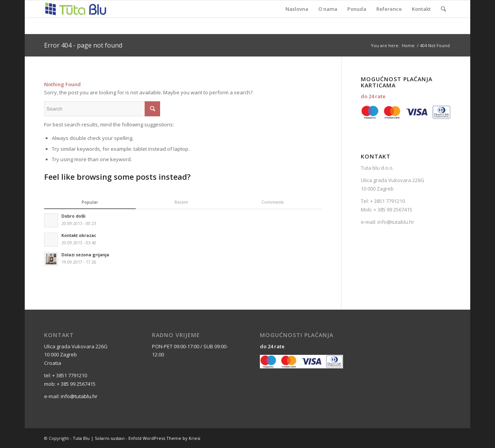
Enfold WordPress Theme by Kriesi (164, 438)
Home (408, 45)
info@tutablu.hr (395, 222)
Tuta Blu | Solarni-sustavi (99, 438)
